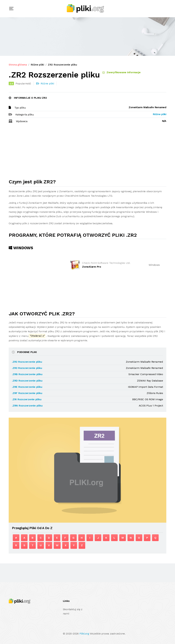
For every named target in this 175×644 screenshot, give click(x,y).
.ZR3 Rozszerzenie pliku (27, 368)
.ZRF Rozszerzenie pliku (27, 393)
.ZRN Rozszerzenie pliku (27, 406)
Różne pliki (37, 65)
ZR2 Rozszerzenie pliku (62, 65)
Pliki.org (84, 634)
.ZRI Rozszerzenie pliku (27, 399)
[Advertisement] (87, 153)
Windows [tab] (21, 248)
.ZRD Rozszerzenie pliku (27, 381)
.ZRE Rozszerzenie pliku (27, 387)
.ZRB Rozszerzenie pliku (27, 374)
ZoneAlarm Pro (92, 267)
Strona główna (18, 65)
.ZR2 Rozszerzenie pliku (27, 362)
